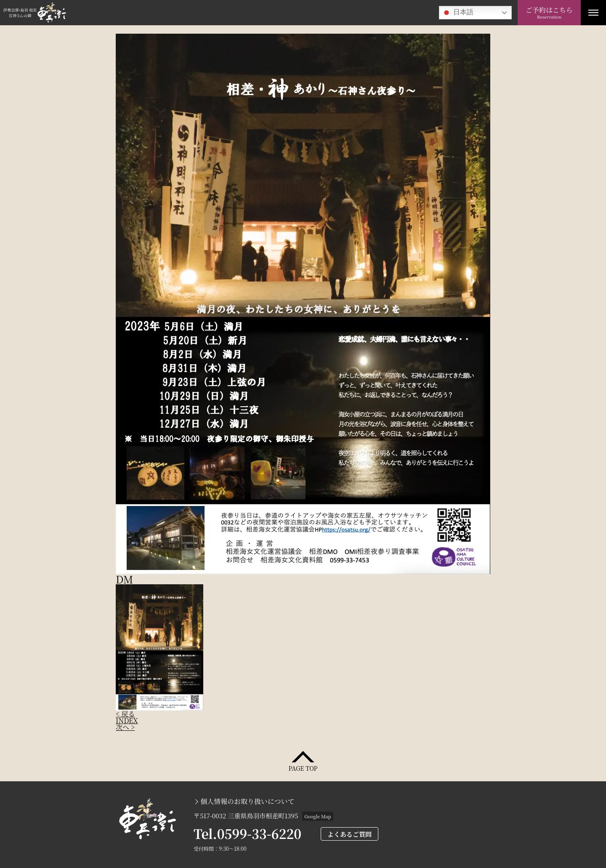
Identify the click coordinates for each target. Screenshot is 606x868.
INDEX (127, 720)
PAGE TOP (303, 768)
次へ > (125, 727)
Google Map (318, 816)
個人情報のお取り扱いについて (247, 801)
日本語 (457, 13)
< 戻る (125, 714)
